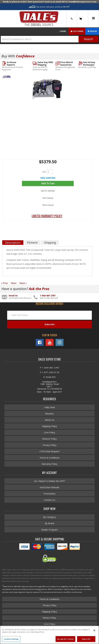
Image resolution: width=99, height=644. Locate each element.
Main (14, 283)
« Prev (5, 283)
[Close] (94, 630)
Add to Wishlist (48, 191)
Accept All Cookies (65, 639)
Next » (23, 283)
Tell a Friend (48, 205)
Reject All (86, 639)
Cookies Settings (11, 639)
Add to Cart (48, 183)
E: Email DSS (49, 377)
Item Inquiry (48, 198)
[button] (49, 39)
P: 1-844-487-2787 (50, 368)
